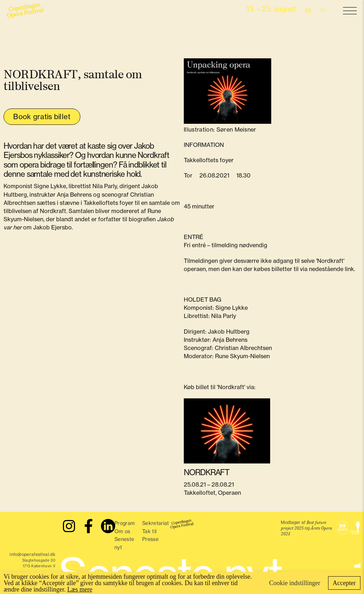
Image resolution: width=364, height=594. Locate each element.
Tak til (149, 531)
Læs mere (80, 589)
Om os (122, 531)
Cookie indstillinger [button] (295, 583)
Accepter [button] (344, 583)
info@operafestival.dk (33, 554)
